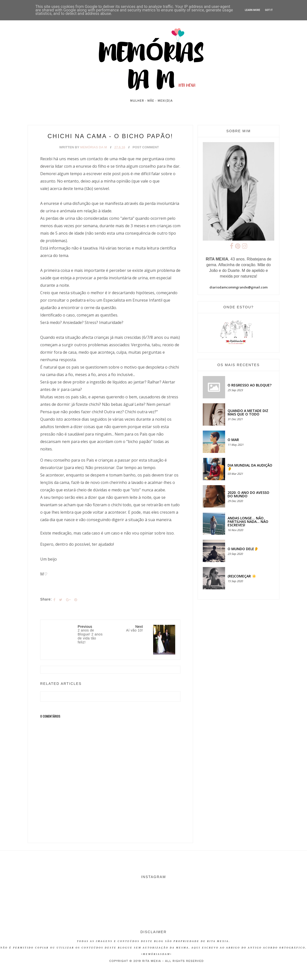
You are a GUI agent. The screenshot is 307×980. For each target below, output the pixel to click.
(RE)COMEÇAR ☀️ (242, 576)
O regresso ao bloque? (250, 385)
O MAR (233, 440)
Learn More (252, 10)
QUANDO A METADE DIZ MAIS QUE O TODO (248, 412)
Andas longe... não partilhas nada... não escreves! (248, 522)
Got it (269, 10)
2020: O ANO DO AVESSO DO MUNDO (248, 494)
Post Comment (146, 147)
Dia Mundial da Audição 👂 (250, 467)
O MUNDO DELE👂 (243, 549)
